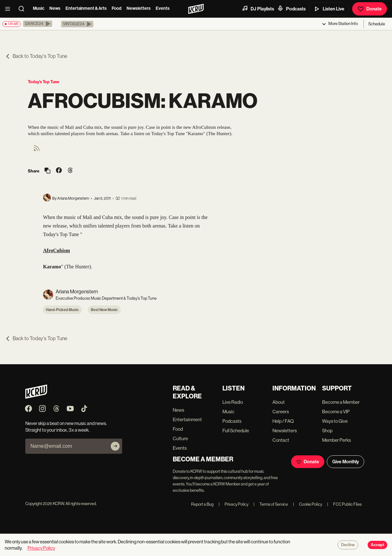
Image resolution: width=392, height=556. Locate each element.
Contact (281, 440)
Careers (281, 412)
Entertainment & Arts (86, 8)
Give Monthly (345, 462)
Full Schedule (236, 431)
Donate (370, 9)
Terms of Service (271, 504)
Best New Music (104, 310)
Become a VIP (336, 412)
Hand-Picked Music (62, 310)
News (55, 8)
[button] (38, 24)
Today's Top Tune (44, 82)
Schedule (377, 24)
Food (117, 8)
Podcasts (291, 9)
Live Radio (233, 402)
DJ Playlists (258, 9)
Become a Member (341, 402)
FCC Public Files (344, 504)
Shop (327, 431)
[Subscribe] (115, 446)
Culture (180, 438)
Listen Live (329, 9)
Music (39, 8)
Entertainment (187, 419)
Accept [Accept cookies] (377, 545)
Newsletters (139, 8)
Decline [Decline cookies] (348, 545)
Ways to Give (335, 421)
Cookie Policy (308, 504)
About (279, 402)
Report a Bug (202, 504)
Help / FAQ (283, 421)
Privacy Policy (233, 504)
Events (163, 8)
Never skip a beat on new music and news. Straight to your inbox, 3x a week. (66, 427)
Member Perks (336, 440)
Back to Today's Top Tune (36, 56)
